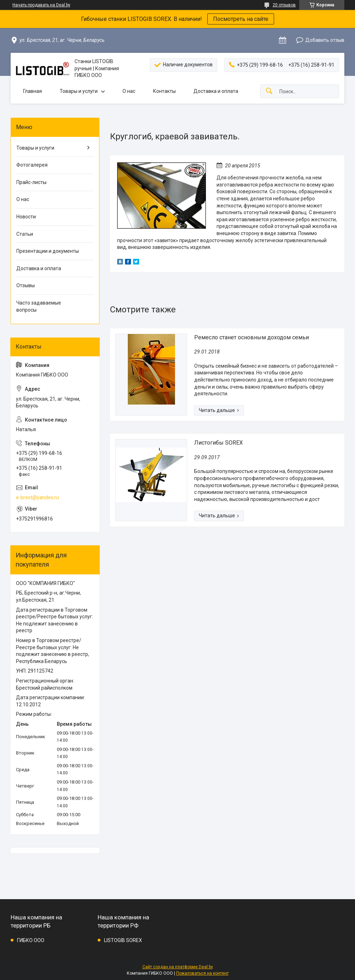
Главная (32, 91)
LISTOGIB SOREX (123, 940)
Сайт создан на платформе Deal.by (178, 967)
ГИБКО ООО (31, 940)
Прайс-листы (31, 182)
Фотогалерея (32, 165)
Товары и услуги (79, 91)
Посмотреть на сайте (241, 19)
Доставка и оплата (216, 91)
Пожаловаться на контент (202, 973)
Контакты (164, 91)
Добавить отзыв (325, 40)
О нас (129, 91)
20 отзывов (284, 5)
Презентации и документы (48, 251)
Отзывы (26, 285)
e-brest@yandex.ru (37, 497)
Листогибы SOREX (219, 443)
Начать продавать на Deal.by (41, 5)
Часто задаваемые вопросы (39, 306)
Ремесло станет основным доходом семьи (252, 337)
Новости (26, 217)
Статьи (25, 234)
